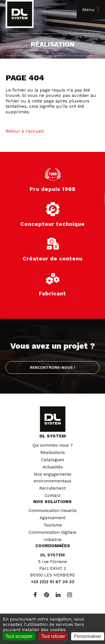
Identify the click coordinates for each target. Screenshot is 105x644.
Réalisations (53, 453)
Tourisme (53, 525)
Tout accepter (19, 636)
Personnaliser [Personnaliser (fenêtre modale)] (88, 636)
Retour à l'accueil (25, 131)
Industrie (53, 540)
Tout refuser (53, 636)
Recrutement (53, 488)
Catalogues (53, 460)
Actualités (53, 467)
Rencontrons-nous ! (53, 367)
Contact (53, 495)
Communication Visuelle (53, 511)
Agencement (53, 518)
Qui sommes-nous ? (53, 445)
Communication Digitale (53, 532)
